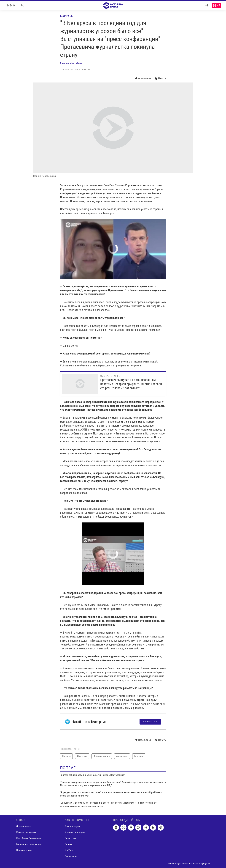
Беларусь (66, 16)
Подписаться (150, 722)
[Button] (143, 78)
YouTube (69, 850)
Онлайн (69, 844)
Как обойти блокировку (29, 838)
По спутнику (71, 838)
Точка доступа (72, 826)
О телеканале (24, 826)
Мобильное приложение (29, 844)
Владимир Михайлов (71, 63)
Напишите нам (24, 850)
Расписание (71, 856)
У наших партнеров (75, 832)
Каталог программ (26, 832)
